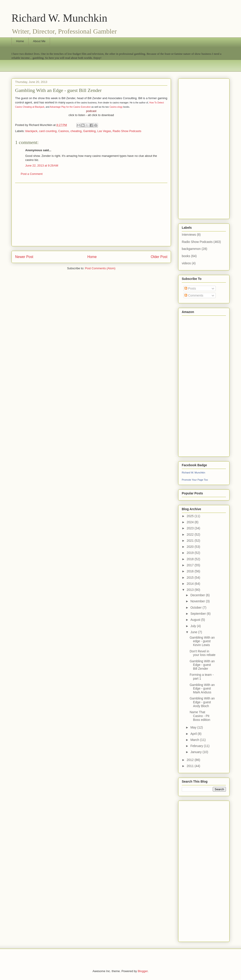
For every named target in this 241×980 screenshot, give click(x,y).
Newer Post (24, 257)
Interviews (189, 235)
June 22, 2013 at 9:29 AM (42, 166)
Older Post (159, 257)
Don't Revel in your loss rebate (203, 653)
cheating (76, 131)
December (198, 595)
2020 (191, 547)
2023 (191, 528)
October (196, 608)
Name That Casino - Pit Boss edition (200, 716)
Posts (190, 288)
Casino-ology (116, 107)
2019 (191, 553)
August (196, 620)
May (194, 727)
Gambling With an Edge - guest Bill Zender (202, 665)
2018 (191, 559)
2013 (191, 590)
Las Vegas (104, 131)
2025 (191, 516)
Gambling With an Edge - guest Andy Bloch (202, 702)
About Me (39, 41)
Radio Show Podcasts (127, 131)
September (198, 614)
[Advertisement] (91, 215)
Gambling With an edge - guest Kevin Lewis (202, 641)
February (197, 746)
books (186, 256)
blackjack (31, 131)
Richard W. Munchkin (59, 18)
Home (20, 41)
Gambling (89, 131)
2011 (191, 766)
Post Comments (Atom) (100, 268)
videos (186, 263)
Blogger (143, 971)
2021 (191, 541)
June (194, 632)
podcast (91, 111)
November (198, 601)
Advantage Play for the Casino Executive (70, 107)
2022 (191, 535)
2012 (191, 760)
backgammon (191, 249)
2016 (191, 571)
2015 (191, 578)
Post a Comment (32, 174)
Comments (194, 295)
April (194, 734)
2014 (191, 584)
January (196, 752)
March (195, 740)
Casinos (64, 131)
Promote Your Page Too (195, 480)
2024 (191, 522)
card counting (48, 131)
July (194, 626)
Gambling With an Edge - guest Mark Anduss (202, 689)
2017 (191, 565)
